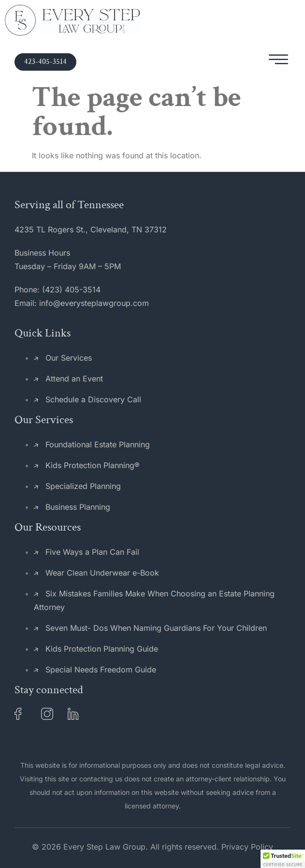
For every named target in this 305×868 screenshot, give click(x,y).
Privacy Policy (247, 847)
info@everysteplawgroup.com (94, 303)
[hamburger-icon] (278, 62)
